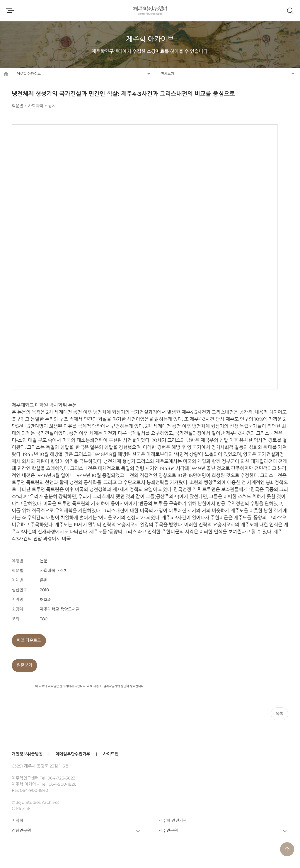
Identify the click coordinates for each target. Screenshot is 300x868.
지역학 (17, 821)
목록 (279, 714)
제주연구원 (168, 830)
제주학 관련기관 (173, 821)
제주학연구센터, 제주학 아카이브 (150, 11)
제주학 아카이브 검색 (290, 11)
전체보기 (167, 74)
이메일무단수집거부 (73, 754)
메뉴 (10, 11)
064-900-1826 (63, 784)
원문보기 (24, 665)
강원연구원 (21, 830)
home (6, 74)
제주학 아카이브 (29, 74)
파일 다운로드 (29, 640)
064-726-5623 (61, 778)
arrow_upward (287, 849)
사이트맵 (111, 754)
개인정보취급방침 (27, 754)
